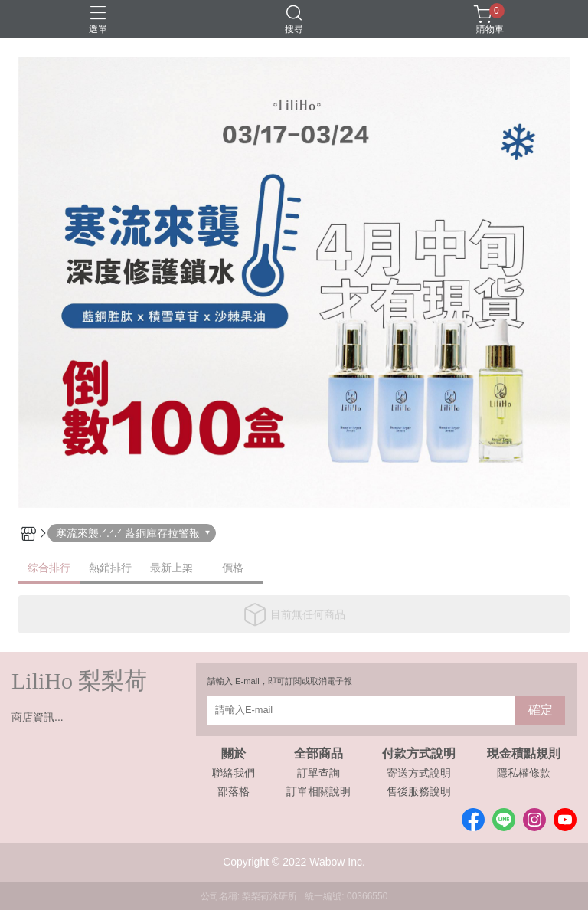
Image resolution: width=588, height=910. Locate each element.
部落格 (234, 791)
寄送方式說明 (419, 773)
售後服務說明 (419, 791)
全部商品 (318, 754)
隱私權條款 (524, 773)
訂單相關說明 (318, 791)
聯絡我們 (234, 773)
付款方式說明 (419, 754)
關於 (234, 754)
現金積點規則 (524, 754)
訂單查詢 (318, 773)
